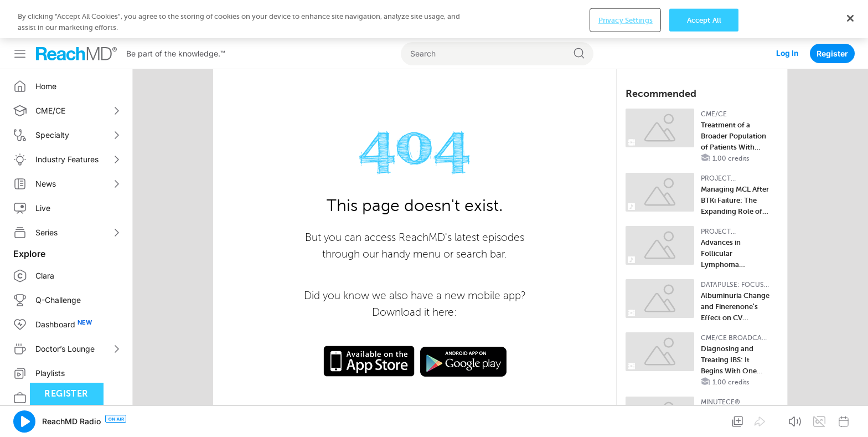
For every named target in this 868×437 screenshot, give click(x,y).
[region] (434, 19)
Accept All (704, 20)
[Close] (850, 18)
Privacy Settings (626, 20)
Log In (787, 53)
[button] (24, 421)
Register (832, 53)
